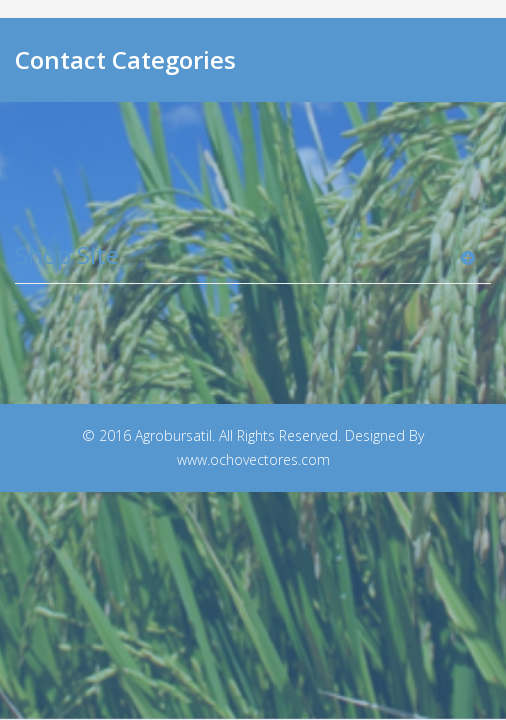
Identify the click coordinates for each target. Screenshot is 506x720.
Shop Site (67, 254)
